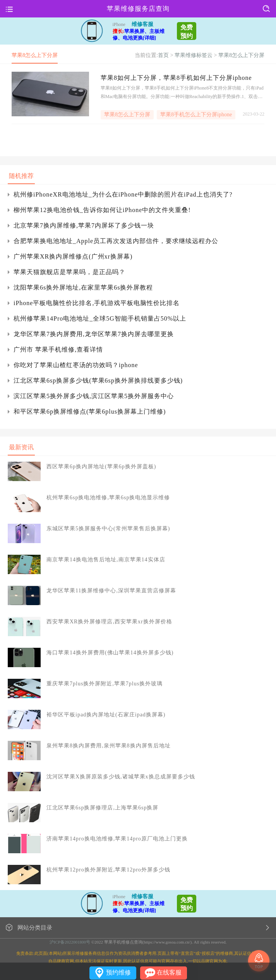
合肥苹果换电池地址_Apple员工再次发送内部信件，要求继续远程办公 (116, 241)
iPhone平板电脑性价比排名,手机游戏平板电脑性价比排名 (97, 303)
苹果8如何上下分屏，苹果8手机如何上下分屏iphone (176, 78)
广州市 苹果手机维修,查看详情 (58, 349)
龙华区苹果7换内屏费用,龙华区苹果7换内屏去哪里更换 (94, 334)
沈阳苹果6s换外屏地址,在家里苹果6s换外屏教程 (83, 287)
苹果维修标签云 (194, 55)
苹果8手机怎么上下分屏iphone (196, 115)
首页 (163, 55)
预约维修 (118, 972)
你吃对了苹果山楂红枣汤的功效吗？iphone (76, 365)
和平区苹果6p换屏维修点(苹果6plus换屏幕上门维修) (90, 411)
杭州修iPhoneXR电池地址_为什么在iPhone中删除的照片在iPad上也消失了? (123, 194)
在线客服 (169, 972)
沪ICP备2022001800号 (70, 942)
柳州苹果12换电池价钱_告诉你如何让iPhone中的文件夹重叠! (102, 210)
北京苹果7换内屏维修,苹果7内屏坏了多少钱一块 (84, 225)
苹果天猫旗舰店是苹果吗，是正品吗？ (69, 272)
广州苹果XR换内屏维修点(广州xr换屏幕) (73, 256)
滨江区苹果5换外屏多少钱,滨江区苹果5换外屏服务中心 (94, 396)
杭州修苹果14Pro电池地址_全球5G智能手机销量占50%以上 (100, 318)
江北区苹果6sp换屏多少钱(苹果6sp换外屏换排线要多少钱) (98, 380)
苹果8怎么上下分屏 (241, 55)
